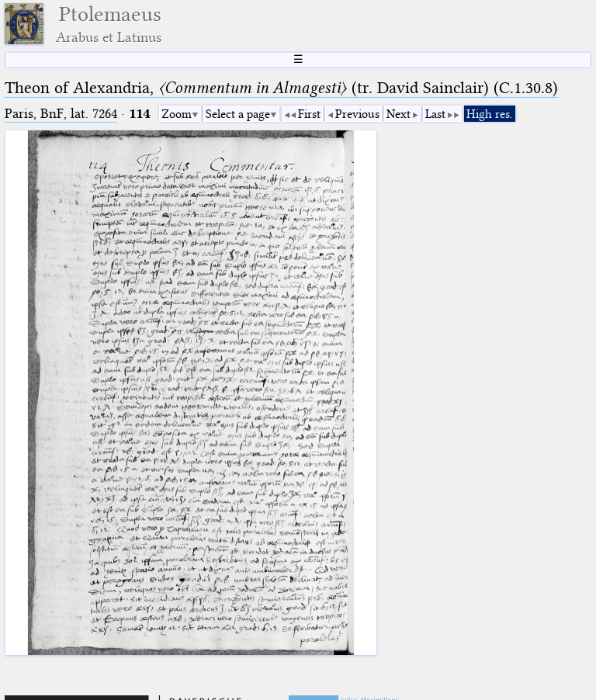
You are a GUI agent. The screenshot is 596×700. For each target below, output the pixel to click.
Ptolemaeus (109, 24)
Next (398, 114)
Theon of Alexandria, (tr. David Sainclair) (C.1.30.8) (281, 88)
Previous (357, 114)
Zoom (177, 114)
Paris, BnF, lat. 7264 (61, 114)
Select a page (238, 114)
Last (435, 114)
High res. (490, 114)
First (309, 114)
